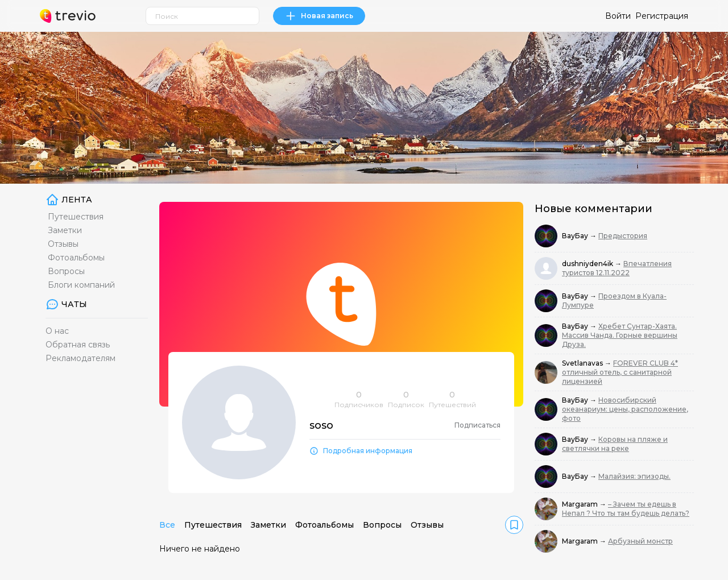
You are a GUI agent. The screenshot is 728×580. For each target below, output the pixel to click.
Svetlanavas (583, 363)
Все (167, 525)
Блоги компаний (81, 285)
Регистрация (662, 16)
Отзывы (63, 244)
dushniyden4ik (588, 264)
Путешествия (76, 217)
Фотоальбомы (76, 258)
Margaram (581, 504)
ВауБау (576, 236)
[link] (514, 525)
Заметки (65, 230)
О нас (57, 331)
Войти (618, 16)
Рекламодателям (80, 358)
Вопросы (66, 271)
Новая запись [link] (319, 16)
